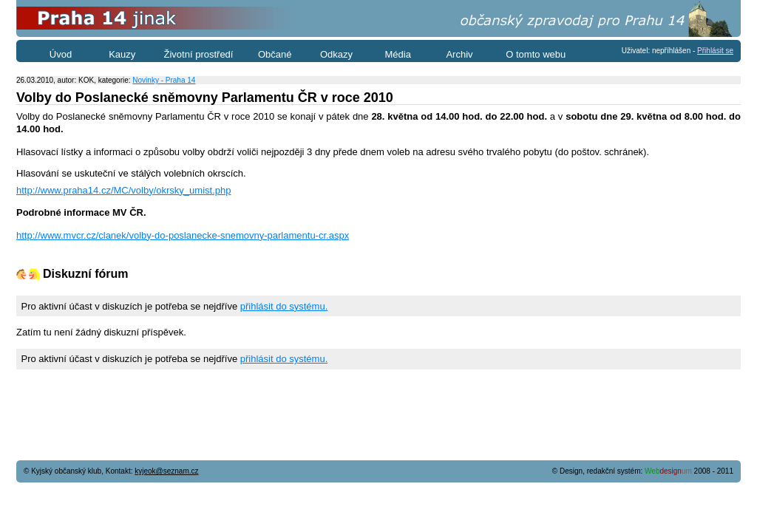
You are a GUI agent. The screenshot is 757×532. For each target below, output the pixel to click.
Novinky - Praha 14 (164, 80)
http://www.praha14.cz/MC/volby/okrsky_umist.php (123, 190)
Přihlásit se (715, 51)
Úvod (61, 54)
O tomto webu (536, 54)
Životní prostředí (199, 54)
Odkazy (336, 54)
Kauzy (122, 54)
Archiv (459, 54)
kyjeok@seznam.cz (166, 471)
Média (398, 54)
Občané (275, 54)
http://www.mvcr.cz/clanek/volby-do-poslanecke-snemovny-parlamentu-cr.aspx (183, 235)
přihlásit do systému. (284, 306)
